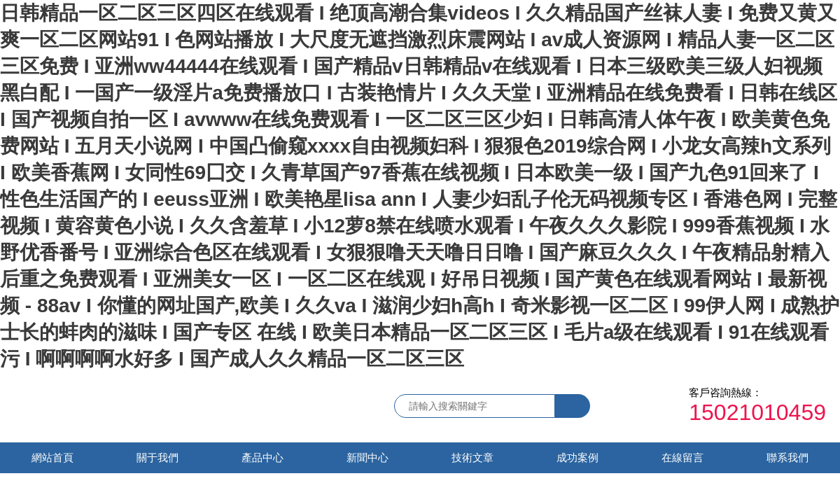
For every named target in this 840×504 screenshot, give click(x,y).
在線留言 (682, 457)
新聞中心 (367, 457)
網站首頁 (52, 457)
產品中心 (262, 457)
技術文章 (472, 457)
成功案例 (577, 457)
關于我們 (157, 457)
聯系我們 (787, 457)
